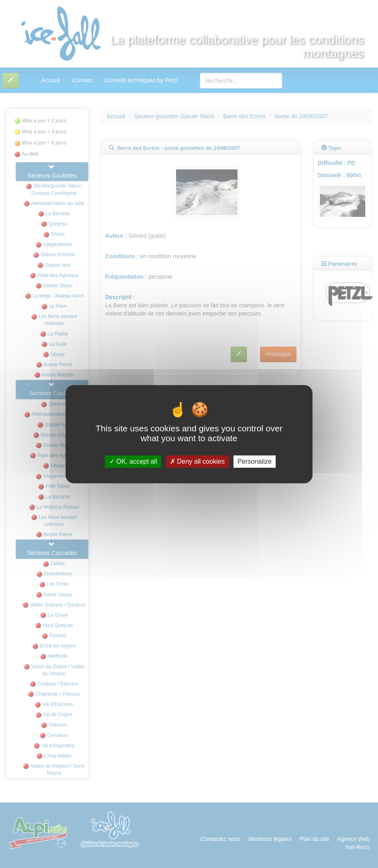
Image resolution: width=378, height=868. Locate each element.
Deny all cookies (197, 461)
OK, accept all (133, 461)
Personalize (255, 461)
